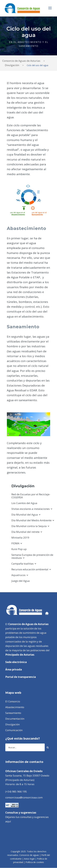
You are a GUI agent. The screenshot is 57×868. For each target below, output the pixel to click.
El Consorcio (13, 701)
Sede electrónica (16, 662)
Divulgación (12, 724)
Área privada (14, 669)
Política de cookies (35, 862)
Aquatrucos (18, 575)
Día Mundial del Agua (25, 515)
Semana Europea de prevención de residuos (32, 556)
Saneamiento (13, 713)
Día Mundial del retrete (25, 532)
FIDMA (15, 543)
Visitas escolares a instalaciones (31, 509)
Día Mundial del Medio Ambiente (31, 520)
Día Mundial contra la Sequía (29, 526)
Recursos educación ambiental (30, 569)
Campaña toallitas (22, 564)
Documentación (15, 719)
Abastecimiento (15, 707)
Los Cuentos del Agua (24, 503)
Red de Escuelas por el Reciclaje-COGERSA (31, 496)
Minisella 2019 (20, 538)
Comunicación (14, 730)
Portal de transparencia (21, 677)
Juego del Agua (21, 581)
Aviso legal (29, 859)
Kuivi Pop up (19, 549)
